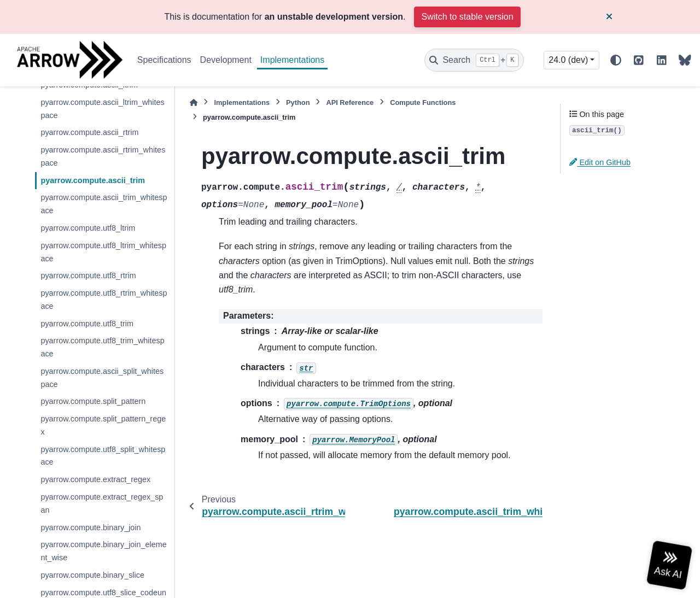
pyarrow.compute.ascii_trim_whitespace (104, 204)
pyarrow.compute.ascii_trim (93, 180)
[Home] (194, 102)
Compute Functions (423, 102)
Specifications (164, 60)
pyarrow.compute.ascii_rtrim (89, 132)
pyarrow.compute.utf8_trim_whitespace (102, 347)
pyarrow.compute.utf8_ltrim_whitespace (103, 252)
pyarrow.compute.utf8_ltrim (88, 228)
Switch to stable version (467, 17)
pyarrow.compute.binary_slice (92, 575)
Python (298, 102)
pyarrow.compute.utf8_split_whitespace (103, 456)
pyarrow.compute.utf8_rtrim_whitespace (104, 300)
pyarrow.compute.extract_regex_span (102, 503)
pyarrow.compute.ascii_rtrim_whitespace (103, 156)
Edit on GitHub (600, 162)
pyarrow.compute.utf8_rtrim (88, 275)
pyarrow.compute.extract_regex (95, 479)
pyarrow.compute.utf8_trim (87, 324)
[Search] (474, 60)
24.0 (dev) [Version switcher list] (568, 60)
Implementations (292, 60)
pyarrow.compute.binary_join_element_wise (103, 551)
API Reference (350, 102)
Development (226, 60)
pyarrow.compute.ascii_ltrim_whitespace (102, 109)
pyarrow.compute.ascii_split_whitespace (102, 378)
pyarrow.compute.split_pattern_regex (103, 425)
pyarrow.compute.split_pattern (93, 401)
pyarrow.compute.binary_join (91, 527)
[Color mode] (616, 60)
